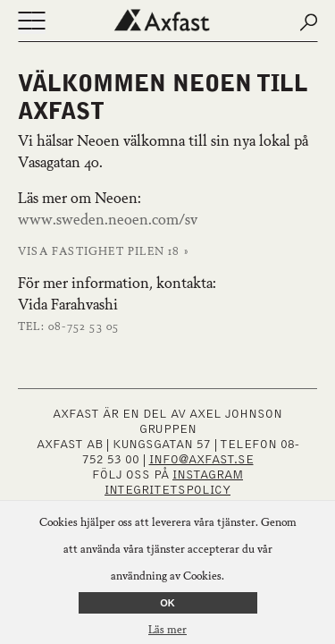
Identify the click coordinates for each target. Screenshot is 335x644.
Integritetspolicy (167, 490)
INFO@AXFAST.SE (201, 460)
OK (167, 603)
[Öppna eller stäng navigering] (31, 23)
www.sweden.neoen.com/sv (108, 221)
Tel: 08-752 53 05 (68, 327)
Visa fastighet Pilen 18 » (103, 252)
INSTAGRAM (208, 475)
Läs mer (167, 631)
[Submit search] (308, 22)
